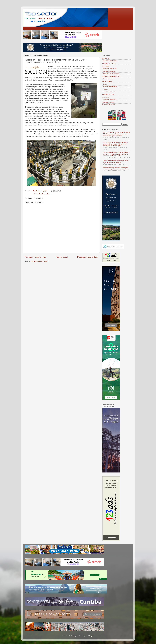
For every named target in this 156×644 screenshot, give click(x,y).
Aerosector (106, 66)
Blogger (91, 636)
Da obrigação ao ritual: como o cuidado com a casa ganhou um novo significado (116, 168)
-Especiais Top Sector (109, 61)
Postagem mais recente (36, 257)
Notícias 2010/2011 (109, 105)
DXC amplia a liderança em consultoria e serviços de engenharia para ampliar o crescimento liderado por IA (116, 154)
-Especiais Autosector (109, 100)
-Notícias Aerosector (109, 71)
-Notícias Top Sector (109, 63)
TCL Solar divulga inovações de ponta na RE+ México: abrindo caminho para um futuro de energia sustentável (116, 134)
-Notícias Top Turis (108, 94)
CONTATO (106, 58)
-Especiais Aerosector (109, 69)
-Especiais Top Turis (109, 92)
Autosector (106, 97)
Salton (49, 194)
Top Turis (105, 89)
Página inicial (62, 257)
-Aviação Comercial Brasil (111, 74)
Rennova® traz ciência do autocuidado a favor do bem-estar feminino (116, 162)
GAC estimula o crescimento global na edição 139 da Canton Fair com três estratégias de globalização (115, 144)
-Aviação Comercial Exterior (111, 76)
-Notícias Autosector (109, 102)
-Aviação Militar (107, 81)
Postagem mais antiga (87, 257)
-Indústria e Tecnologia (110, 87)
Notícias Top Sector (40, 194)
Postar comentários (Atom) (39, 261)
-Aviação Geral (107, 79)
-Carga (105, 84)
